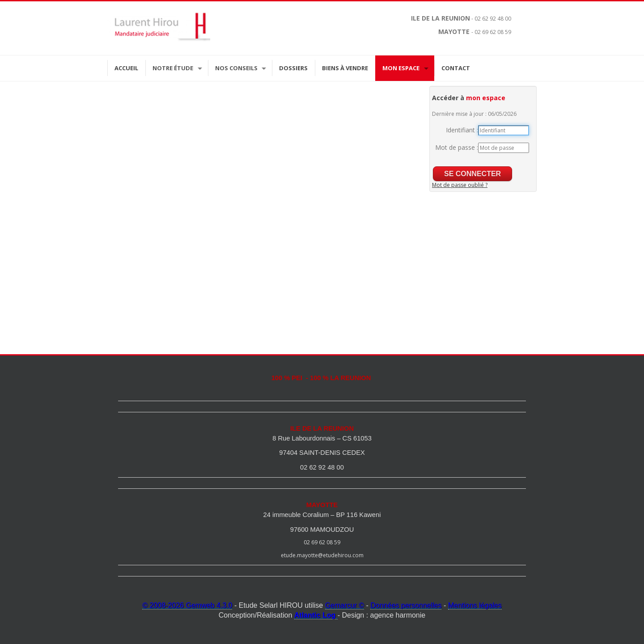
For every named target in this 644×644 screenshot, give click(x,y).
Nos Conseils (236, 68)
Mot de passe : (457, 147)
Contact (456, 68)
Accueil (126, 68)
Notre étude (173, 68)
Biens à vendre (345, 68)
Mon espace (401, 68)
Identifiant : (462, 130)
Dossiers (293, 68)
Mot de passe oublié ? (460, 185)
